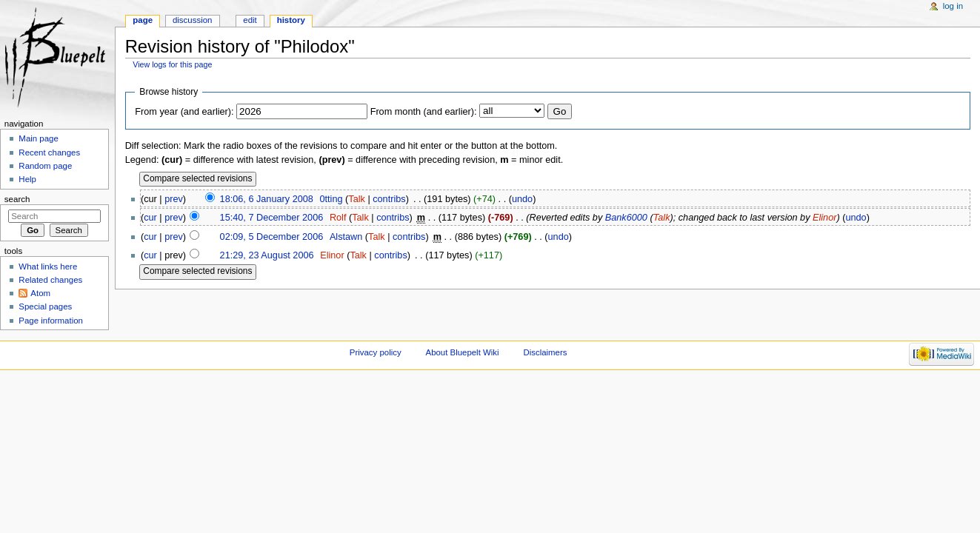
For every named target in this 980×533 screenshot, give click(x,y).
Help (27, 179)
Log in (953, 6)
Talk (357, 199)
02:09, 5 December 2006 (272, 237)
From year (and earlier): (184, 112)
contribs (389, 199)
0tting (331, 199)
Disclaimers (545, 352)
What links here (48, 266)
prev (174, 199)
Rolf (338, 218)
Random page (45, 166)
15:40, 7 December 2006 (272, 218)
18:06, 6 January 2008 (267, 199)
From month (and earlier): (424, 112)
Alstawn (346, 237)
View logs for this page (172, 64)
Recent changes (49, 152)
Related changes (50, 280)
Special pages (45, 306)
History (291, 20)
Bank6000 (626, 218)
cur (150, 218)
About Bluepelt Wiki (463, 352)
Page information (51, 321)
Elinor (824, 218)
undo (522, 199)
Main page (39, 138)
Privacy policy (376, 352)
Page (143, 20)
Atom (40, 293)
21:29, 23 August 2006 (267, 255)
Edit (250, 20)
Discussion (192, 20)
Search (17, 199)
